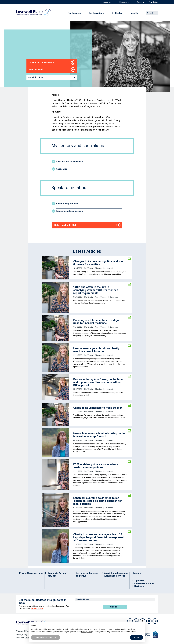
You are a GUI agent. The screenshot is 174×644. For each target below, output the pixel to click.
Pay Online (153, 2)
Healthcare (139, 586)
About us (107, 2)
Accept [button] (136, 637)
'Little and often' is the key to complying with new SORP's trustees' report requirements (96, 290)
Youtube (149, 621)
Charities (99, 268)
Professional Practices (144, 583)
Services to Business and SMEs (87, 574)
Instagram (155, 621)
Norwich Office (35, 77)
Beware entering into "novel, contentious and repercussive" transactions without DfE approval (98, 382)
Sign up (114, 607)
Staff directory (51, 39)
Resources (124, 2)
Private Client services (31, 573)
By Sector (117, 13)
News (97, 297)
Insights (134, 13)
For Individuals (97, 13)
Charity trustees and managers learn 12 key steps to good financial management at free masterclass (99, 537)
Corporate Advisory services (58, 574)
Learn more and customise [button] (46, 637)
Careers (140, 2)
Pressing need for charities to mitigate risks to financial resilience (97, 322)
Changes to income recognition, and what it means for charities (99, 263)
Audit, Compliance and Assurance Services (116, 574)
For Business (74, 13)
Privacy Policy (37, 608)
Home (29, 39)
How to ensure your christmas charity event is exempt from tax (96, 350)
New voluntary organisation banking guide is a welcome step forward (99, 435)
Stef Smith (88, 268)
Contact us (38, 39)
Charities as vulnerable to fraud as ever (98, 408)
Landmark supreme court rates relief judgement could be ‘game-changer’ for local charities (98, 501)
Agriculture (139, 581)
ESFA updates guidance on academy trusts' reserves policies (96, 466)
